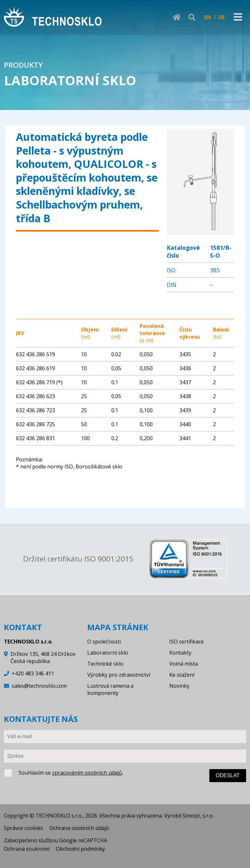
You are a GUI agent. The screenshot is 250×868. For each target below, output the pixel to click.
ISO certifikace (187, 642)
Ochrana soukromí (27, 849)
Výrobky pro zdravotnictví (119, 675)
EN (208, 17)
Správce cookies (23, 828)
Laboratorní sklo (108, 653)
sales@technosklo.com (39, 686)
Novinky (179, 686)
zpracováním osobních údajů (87, 773)
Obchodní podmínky (80, 849)
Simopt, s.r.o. (198, 816)
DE (222, 17)
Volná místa (184, 664)
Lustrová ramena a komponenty (110, 689)
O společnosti (104, 642)
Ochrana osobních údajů (79, 828)
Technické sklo (105, 664)
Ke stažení (182, 675)
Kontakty (180, 653)
